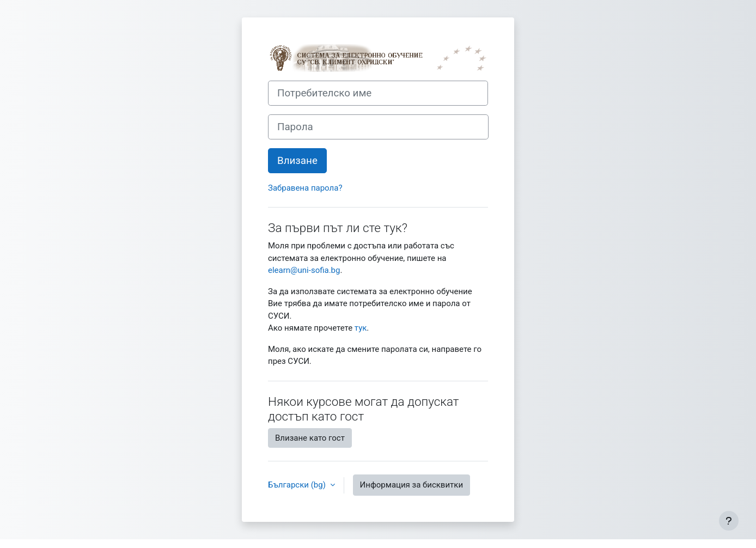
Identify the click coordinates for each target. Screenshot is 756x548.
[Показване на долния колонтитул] (729, 521)
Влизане (297, 161)
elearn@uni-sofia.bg (304, 270)
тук (361, 328)
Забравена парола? (305, 188)
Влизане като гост (310, 438)
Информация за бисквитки (412, 485)
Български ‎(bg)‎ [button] (298, 485)
